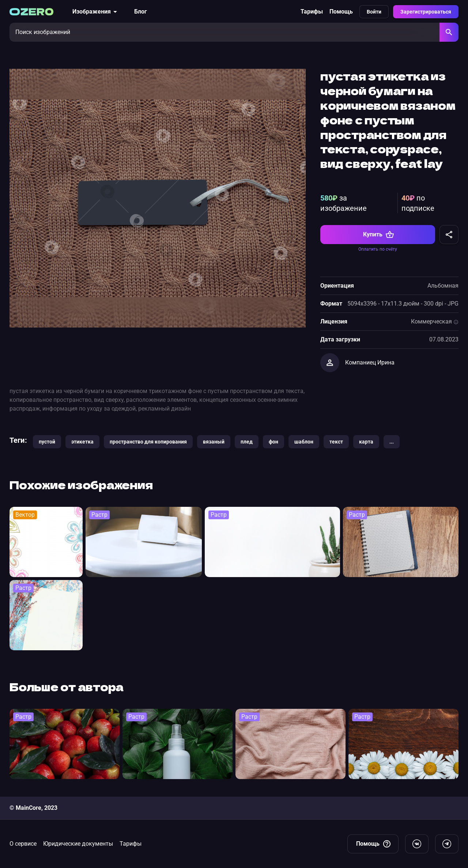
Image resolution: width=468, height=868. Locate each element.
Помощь (341, 12)
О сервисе (23, 844)
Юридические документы (78, 844)
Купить (379, 235)
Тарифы (312, 12)
